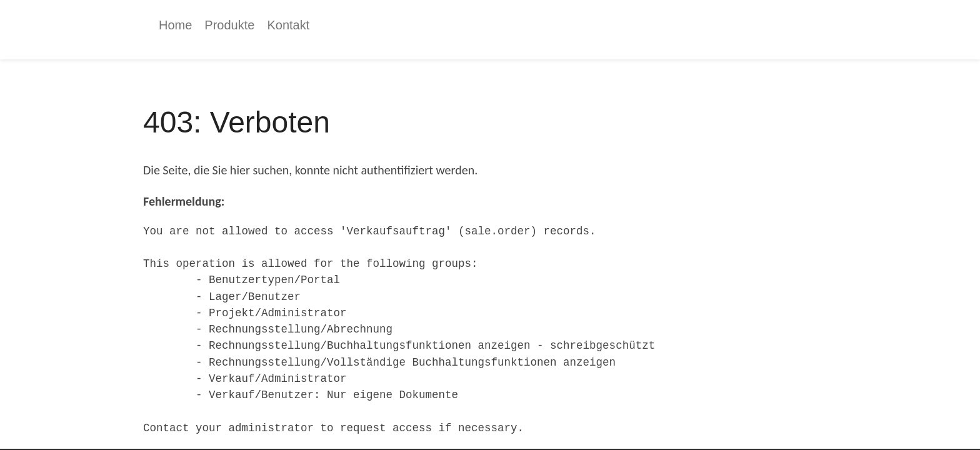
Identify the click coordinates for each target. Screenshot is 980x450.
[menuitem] (175, 25)
